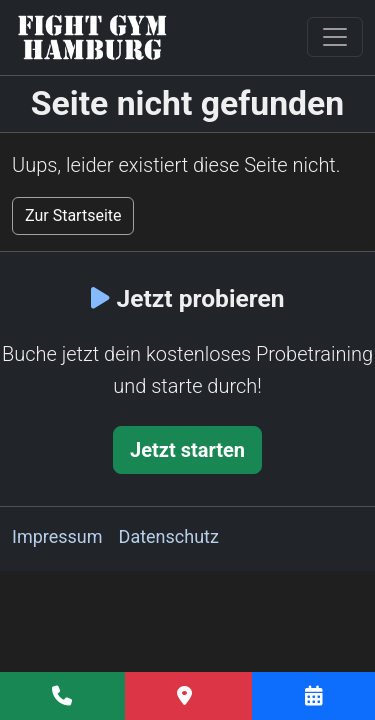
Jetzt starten (187, 450)
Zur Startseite (73, 215)
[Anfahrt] (189, 696)
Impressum (57, 536)
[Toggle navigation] (335, 37)
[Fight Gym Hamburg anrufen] (62, 696)
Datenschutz (169, 536)
